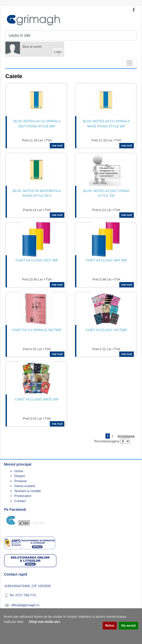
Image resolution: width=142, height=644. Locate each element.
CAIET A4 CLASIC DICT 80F (37, 260)
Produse (20, 481)
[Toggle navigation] (129, 63)
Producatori (23, 496)
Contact (20, 501)
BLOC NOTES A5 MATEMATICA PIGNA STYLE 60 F (37, 193)
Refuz (110, 625)
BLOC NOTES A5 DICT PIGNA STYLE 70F (106, 193)
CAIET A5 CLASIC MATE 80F (37, 399)
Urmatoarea (126, 436)
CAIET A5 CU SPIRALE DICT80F (37, 330)
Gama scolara (25, 486)
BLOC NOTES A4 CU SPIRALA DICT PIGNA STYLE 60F (37, 124)
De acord (128, 625)
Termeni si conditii (27, 491)
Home (19, 471)
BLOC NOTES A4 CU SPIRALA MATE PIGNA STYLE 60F (107, 124)
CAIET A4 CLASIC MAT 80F (106, 260)
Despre (20, 476)
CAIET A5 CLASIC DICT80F (107, 330)
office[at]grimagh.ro (25, 605)
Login (58, 52)
